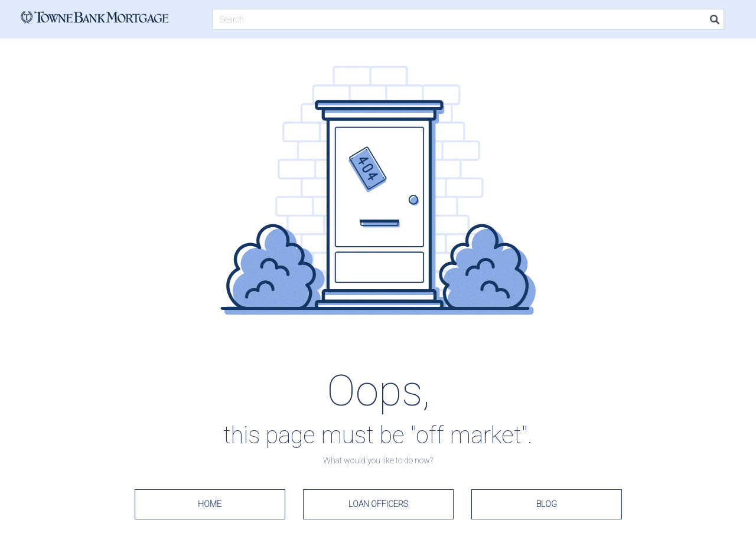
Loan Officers (378, 504)
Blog (547, 504)
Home (210, 504)
